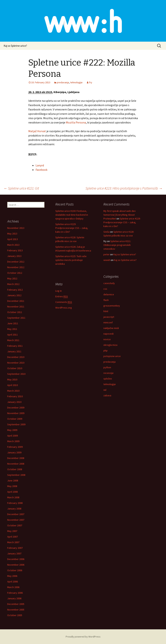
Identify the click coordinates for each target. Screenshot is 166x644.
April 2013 (13, 239)
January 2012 (14, 295)
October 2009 (15, 419)
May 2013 (12, 234)
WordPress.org (64, 308)
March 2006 (13, 587)
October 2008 (15, 469)
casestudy (109, 283)
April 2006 (13, 582)
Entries (62, 296)
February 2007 (15, 548)
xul (105, 390)
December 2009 (16, 408)
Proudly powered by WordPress (83, 637)
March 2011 (13, 340)
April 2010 (13, 385)
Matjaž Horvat (37, 131)
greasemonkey (112, 306)
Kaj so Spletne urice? (15, 46)
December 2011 (16, 301)
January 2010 (14, 402)
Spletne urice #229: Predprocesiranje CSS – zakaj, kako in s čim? (72, 228)
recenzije (108, 373)
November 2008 (16, 464)
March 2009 (13, 441)
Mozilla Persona (76, 122)
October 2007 (15, 525)
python (107, 367)
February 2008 (15, 503)
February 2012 (15, 290)
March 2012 (13, 284)
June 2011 (13, 323)
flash (106, 300)
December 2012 (16, 262)
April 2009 (13, 436)
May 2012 (12, 278)
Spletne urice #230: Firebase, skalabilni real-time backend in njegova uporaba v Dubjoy (72, 215)
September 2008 (16, 475)
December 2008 (16, 458)
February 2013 (15, 250)
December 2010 (16, 357)
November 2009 (16, 413)
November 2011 (16, 307)
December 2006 (16, 559)
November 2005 (16, 610)
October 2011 (15, 312)
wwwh (107, 260)
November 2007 (16, 520)
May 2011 (12, 329)
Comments (64, 302)
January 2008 (14, 509)
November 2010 (16, 363)
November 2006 (16, 565)
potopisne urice (112, 356)
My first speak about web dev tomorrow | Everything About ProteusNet (120, 215)
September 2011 (16, 318)
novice (107, 339)
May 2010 (12, 379)
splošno (108, 379)
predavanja (63, 82)
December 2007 (16, 514)
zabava (107, 395)
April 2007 (13, 537)
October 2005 (15, 615)
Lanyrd (40, 165)
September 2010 (16, 374)
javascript (109, 317)
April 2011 (13, 335)
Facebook (41, 170)
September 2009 (16, 424)
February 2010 (15, 396)
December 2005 (16, 604)
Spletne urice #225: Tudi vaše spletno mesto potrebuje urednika (71, 260)
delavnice (109, 294)
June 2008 (13, 481)
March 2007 (13, 542)
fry (91, 82)
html (106, 311)
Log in (59, 291)
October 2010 (15, 368)
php (105, 351)
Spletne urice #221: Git (21, 188)
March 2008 (13, 497)
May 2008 (12, 486)
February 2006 (15, 593)
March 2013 (13, 245)
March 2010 (13, 391)
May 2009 (12, 430)
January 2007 (14, 553)
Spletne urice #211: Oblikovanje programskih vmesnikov (117, 245)
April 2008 (13, 492)
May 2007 (12, 531)
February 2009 (15, 447)
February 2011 (15, 346)
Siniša (106, 232)
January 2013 (14, 256)
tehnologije (76, 82)
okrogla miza (110, 345)
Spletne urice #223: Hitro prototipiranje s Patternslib (124, 188)
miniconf (108, 322)
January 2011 (14, 351)
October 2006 (15, 570)
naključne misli (111, 328)
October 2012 (15, 273)
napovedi (108, 334)
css (105, 289)
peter (106, 254)
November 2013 (16, 228)
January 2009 (14, 452)
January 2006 (14, 598)
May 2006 (12, 576)
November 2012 (16, 267)
